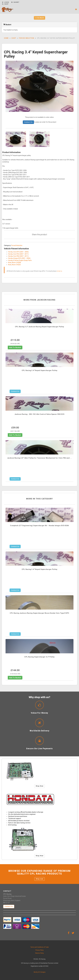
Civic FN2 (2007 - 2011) (21, 256)
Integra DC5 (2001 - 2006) (22, 258)
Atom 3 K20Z (16, 265)
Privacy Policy (39, 950)
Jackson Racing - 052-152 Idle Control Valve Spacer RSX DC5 (40, 414)
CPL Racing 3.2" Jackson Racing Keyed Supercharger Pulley (39, 327)
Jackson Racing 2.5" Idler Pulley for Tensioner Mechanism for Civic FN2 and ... (39, 458)
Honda (10, 252)
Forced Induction (26, 38)
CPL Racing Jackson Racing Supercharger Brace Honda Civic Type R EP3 (39, 613)
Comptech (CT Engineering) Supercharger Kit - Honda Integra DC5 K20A (39, 526)
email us (59, 271)
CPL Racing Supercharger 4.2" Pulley (39, 657)
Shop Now (39, 786)
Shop (14, 38)
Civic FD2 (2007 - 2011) (21, 254)
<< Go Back (39, 18)
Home (6, 38)
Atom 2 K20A (16, 263)
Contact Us (28, 122)
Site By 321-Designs (40, 972)
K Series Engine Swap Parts (22, 260)
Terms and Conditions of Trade (40, 947)
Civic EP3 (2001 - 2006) (21, 252)
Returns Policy (39, 953)
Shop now (39, 879)
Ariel (10, 263)
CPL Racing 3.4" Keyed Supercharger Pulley (39, 370)
